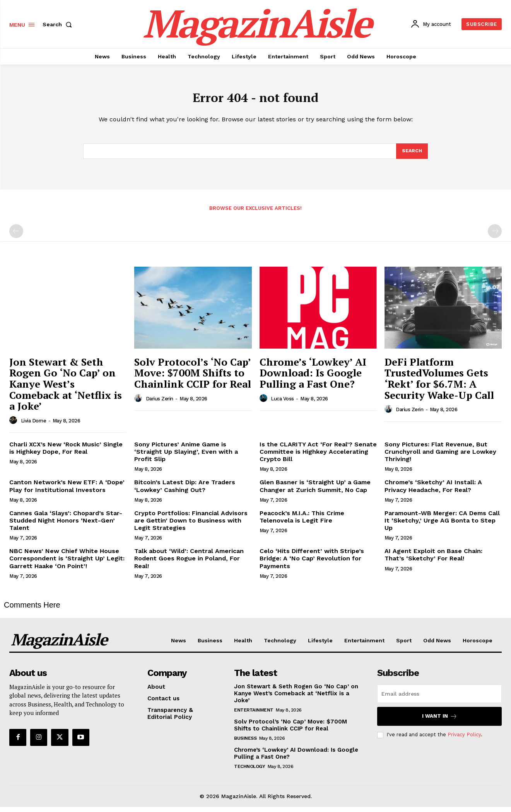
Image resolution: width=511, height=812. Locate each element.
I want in (440, 721)
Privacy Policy (464, 740)
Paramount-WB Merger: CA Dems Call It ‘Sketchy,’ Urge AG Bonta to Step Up (442, 525)
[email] (439, 699)
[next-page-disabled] (495, 236)
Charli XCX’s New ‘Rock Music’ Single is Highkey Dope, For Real (66, 453)
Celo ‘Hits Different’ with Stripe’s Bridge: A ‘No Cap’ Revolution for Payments (312, 563)
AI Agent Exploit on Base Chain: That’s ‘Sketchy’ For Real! (433, 560)
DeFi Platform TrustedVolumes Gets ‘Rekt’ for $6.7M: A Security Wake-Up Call (439, 383)
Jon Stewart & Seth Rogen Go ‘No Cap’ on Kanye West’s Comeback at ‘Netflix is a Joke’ (66, 389)
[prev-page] (16, 236)
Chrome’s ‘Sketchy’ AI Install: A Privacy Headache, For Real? (433, 491)
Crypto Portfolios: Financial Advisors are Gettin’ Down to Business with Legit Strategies (191, 525)
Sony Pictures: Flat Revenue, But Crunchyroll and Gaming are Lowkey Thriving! (440, 457)
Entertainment (254, 715)
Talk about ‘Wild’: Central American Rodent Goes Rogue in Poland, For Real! (189, 563)
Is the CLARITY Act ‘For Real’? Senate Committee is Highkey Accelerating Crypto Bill (318, 457)
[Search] (412, 155)
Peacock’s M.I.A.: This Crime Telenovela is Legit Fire (302, 522)
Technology (250, 771)
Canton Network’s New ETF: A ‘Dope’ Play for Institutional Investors (67, 491)
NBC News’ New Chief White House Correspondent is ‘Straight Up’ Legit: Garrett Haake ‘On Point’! (67, 563)
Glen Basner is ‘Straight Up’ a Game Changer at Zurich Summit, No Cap (315, 491)
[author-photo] (14, 426)
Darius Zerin (160, 404)
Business (245, 743)
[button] (59, 24)
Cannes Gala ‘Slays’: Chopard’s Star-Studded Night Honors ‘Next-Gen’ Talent (66, 525)
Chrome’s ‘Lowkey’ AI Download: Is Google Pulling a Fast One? (313, 378)
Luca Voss (282, 404)
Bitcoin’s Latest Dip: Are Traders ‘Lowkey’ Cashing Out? (185, 491)
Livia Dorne (34, 426)
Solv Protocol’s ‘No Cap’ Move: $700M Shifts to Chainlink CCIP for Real (193, 378)
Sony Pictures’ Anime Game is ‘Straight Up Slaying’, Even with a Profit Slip (186, 457)
